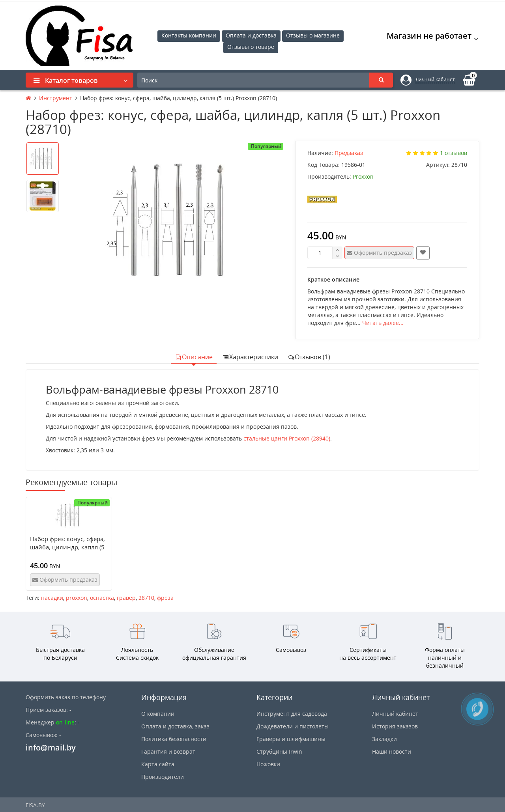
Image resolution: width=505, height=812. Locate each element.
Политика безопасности (174, 739)
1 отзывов (454, 153)
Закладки (384, 739)
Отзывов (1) (309, 357)
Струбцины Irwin (279, 751)
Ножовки (268, 764)
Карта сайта (158, 764)
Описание (194, 357)
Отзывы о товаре (251, 47)
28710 (146, 598)
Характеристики (250, 357)
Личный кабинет (395, 714)
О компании (158, 714)
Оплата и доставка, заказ (175, 726)
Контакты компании (189, 35)
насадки (52, 598)
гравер (126, 598)
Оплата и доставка (251, 35)
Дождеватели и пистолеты (293, 726)
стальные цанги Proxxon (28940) (287, 438)
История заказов (395, 726)
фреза (165, 598)
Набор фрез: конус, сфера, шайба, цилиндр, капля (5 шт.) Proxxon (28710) (67, 547)
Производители (163, 777)
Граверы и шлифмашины (291, 739)
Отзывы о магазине (313, 35)
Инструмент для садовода (292, 714)
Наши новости (392, 751)
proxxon (77, 598)
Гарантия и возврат (168, 751)
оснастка (102, 598)
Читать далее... (383, 323)
